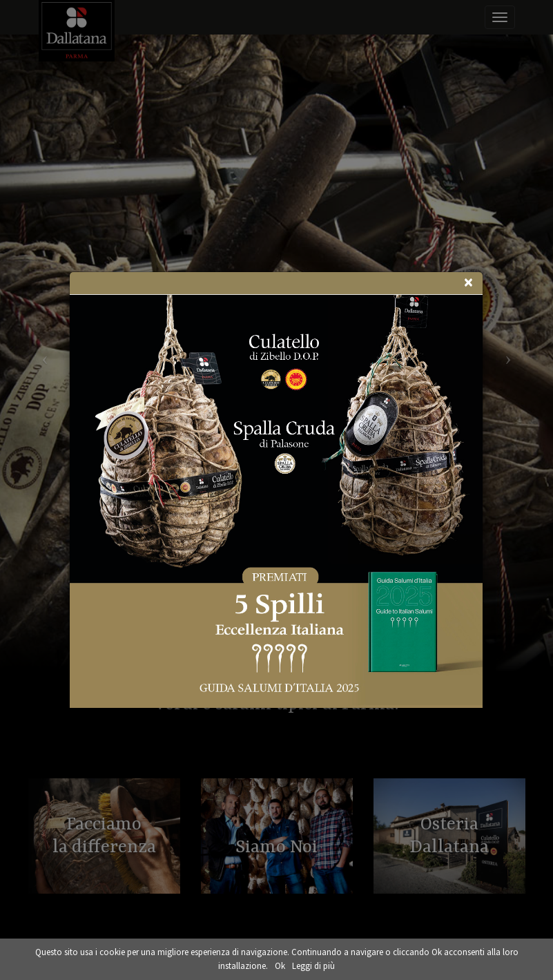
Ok (280, 966)
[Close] (468, 282)
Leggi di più (313, 966)
